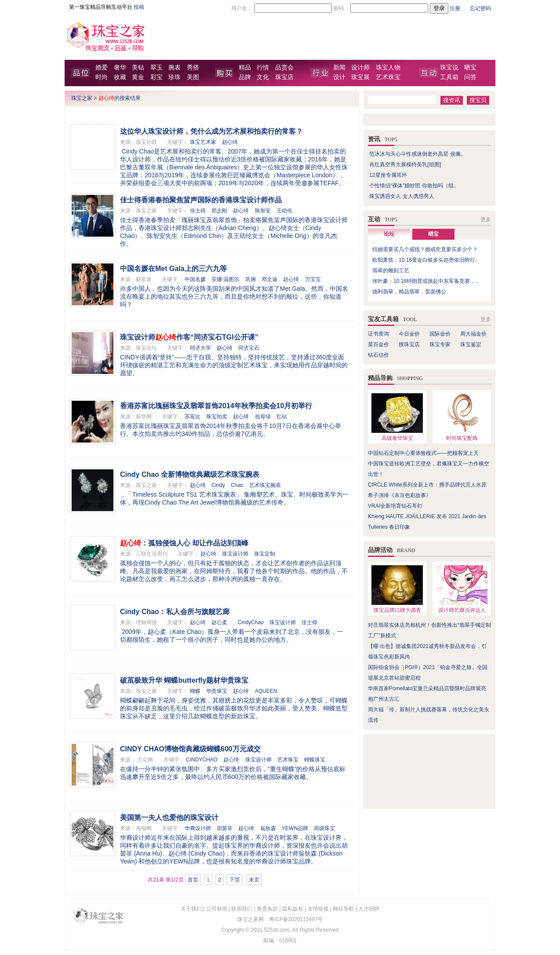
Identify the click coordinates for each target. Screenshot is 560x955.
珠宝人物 (388, 68)
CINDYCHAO (202, 760)
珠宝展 (360, 77)
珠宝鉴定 (471, 344)
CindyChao (250, 622)
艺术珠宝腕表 (265, 485)
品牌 (245, 77)
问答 (470, 77)
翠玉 (156, 68)
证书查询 (378, 334)
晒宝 (470, 68)
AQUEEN (266, 691)
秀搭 (193, 68)
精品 (245, 68)
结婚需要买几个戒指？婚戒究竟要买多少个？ (425, 249)
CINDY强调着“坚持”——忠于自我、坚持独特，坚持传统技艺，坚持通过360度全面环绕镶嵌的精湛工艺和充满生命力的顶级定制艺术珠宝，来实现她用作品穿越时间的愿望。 (234, 365)
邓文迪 (269, 279)
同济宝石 (249, 348)
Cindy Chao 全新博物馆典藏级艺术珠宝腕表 (190, 474)
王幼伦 (284, 211)
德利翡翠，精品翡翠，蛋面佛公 (409, 292)
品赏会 (284, 68)
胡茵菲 (225, 828)
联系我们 (242, 909)
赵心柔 (219, 622)
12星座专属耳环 (388, 175)
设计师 (360, 68)
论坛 (389, 234)
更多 (486, 220)
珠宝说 (449, 68)
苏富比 (193, 417)
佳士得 (198, 211)
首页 (193, 880)
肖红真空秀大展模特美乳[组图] (405, 165)
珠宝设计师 (235, 554)
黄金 (138, 77)
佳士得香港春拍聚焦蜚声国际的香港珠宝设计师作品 (201, 200)
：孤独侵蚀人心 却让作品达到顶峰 (184, 543)
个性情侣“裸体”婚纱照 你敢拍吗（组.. (413, 186)
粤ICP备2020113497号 (296, 919)
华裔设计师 (198, 828)
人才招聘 (369, 909)
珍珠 (175, 77)
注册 (455, 8)
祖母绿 (263, 417)
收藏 (120, 77)
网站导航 (343, 909)
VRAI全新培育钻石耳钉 (395, 506)
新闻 (339, 68)
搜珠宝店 (409, 344)
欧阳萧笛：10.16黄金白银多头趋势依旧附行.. (425, 260)
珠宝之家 (82, 98)
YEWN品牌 (295, 828)
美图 (193, 77)
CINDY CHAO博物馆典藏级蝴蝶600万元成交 (190, 749)
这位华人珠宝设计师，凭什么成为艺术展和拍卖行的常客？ (211, 131)
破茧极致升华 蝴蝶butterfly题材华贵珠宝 (184, 680)
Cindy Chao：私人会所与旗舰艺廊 (175, 612)
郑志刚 (219, 211)
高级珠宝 (324, 828)
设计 (339, 77)
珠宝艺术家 (203, 142)
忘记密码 (480, 8)
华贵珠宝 (217, 691)
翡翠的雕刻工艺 (391, 271)
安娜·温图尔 (225, 279)
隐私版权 (293, 909)
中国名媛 (195, 279)
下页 (235, 880)
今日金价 (409, 334)
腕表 (175, 68)
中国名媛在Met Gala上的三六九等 (173, 269)
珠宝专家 (440, 344)
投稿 (139, 7)
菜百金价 (378, 344)
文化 (263, 77)
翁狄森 (268, 828)
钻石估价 (378, 355)
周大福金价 (473, 334)
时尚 (102, 77)
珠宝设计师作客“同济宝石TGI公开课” (189, 337)
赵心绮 (230, 142)
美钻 (138, 68)
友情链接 (318, 909)
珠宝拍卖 (217, 417)
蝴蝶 (195, 691)
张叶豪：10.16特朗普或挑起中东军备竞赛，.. (425, 281)
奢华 (120, 68)
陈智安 (263, 211)
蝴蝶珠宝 (315, 760)
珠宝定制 (265, 554)
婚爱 (102, 68)
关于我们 (191, 909)
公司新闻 (217, 909)
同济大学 (200, 348)
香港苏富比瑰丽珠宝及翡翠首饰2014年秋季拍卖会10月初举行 (216, 406)
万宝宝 (313, 279)
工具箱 (449, 77)
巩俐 (251, 279)
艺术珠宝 (388, 77)
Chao (237, 485)
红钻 (282, 417)
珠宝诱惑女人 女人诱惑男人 (402, 196)
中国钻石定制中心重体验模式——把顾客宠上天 (423, 453)
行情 (263, 68)
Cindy (218, 485)
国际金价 (440, 334)
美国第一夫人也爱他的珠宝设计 (169, 818)
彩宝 (156, 77)
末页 (254, 880)
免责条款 (267, 909)
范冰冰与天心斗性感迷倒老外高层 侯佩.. (416, 154)
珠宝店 (284, 77)
